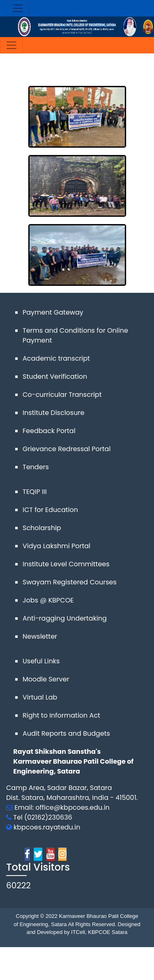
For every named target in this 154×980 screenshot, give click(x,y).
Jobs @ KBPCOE (48, 600)
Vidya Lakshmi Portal (56, 546)
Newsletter (40, 636)
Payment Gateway (53, 312)
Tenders (36, 467)
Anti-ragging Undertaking (65, 618)
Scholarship (42, 528)
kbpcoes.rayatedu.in (47, 827)
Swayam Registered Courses (70, 582)
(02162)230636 (48, 817)
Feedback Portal (49, 431)
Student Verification (55, 376)
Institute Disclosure (53, 413)
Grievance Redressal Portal (67, 449)
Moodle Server (46, 679)
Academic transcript (56, 358)
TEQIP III (35, 492)
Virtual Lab (40, 697)
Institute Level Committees (66, 564)
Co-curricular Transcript (62, 395)
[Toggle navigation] (18, 8)
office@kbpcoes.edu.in (72, 807)
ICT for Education (50, 510)
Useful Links (41, 661)
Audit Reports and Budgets (66, 733)
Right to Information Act (61, 715)
